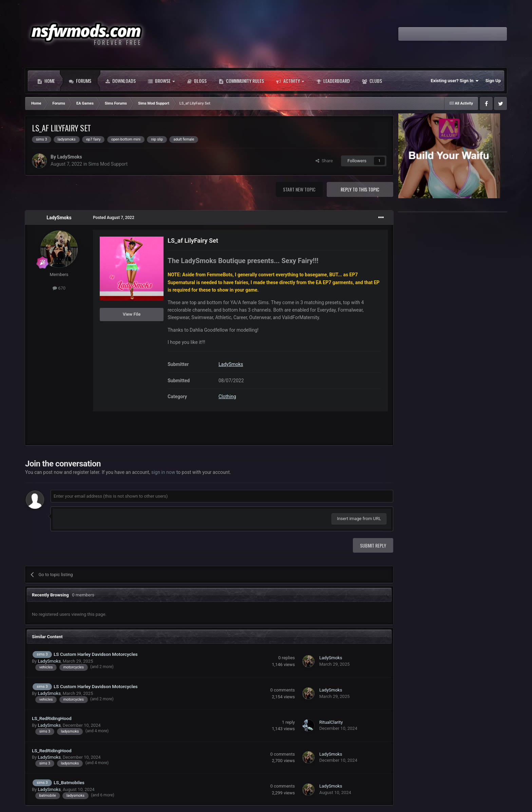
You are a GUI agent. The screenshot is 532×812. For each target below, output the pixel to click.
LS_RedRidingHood (52, 718)
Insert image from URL (359, 519)
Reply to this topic (360, 189)
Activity (290, 81)
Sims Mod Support (108, 164)
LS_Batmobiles (69, 782)
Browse (161, 81)
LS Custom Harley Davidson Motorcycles (96, 654)
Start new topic (299, 189)
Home (46, 81)
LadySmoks (69, 157)
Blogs (197, 81)
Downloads (120, 81)
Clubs (372, 81)
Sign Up (493, 81)
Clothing (227, 396)
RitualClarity (331, 722)
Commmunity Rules (241, 81)
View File (132, 314)
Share (324, 161)
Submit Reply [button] (373, 545)
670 (59, 288)
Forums (80, 81)
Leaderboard (333, 81)
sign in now (163, 472)
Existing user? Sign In (455, 81)
